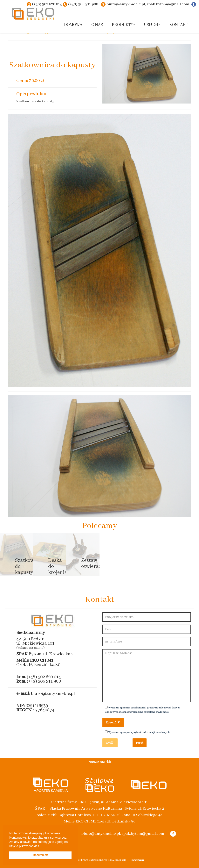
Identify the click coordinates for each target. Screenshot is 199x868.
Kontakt (179, 25)
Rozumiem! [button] (40, 855)
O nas (97, 25)
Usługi (152, 25)
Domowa (73, 25)
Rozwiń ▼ (113, 723)
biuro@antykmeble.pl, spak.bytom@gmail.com (148, 4)
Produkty (123, 25)
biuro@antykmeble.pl (53, 694)
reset (140, 743)
